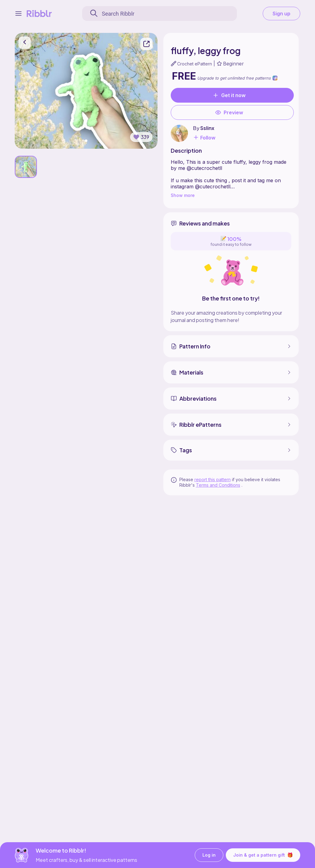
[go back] (25, 43)
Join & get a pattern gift (263, 855)
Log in (209, 855)
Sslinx (207, 128)
